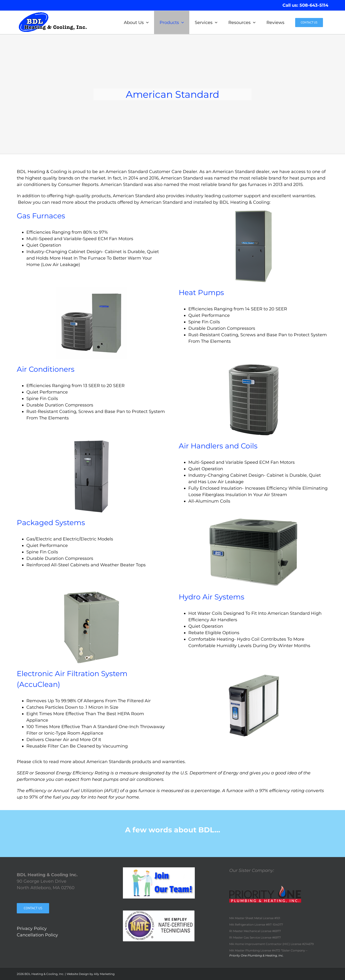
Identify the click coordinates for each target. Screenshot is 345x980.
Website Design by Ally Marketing (91, 974)
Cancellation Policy (37, 935)
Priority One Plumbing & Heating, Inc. (256, 955)
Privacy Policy (32, 928)
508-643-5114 (314, 5)
